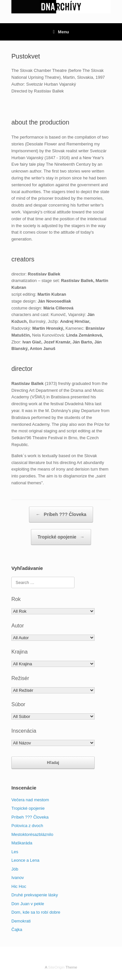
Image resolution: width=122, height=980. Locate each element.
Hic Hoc (19, 886)
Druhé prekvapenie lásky (35, 895)
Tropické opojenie (61, 537)
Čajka (17, 930)
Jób (15, 869)
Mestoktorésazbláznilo (32, 834)
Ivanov (18, 878)
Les (15, 852)
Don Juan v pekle (28, 904)
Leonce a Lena (25, 860)
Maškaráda (22, 843)
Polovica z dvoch (27, 826)
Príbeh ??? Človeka (61, 515)
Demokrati (21, 921)
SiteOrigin (56, 967)
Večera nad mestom (30, 800)
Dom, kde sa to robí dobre (36, 912)
